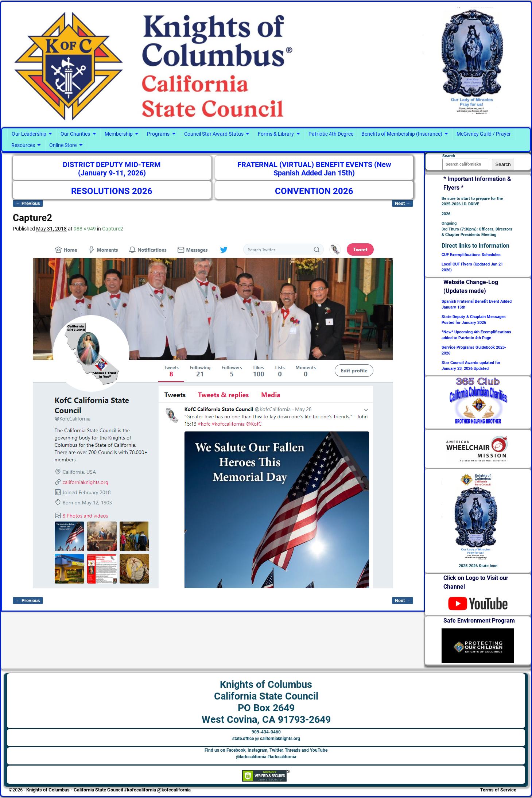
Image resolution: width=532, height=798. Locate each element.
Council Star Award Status (214, 134)
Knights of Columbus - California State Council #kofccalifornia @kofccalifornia (108, 790)
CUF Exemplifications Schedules (471, 255)
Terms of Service (498, 790)
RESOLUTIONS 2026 (112, 191)
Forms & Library (276, 134)
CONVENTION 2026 (314, 191)
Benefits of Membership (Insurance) (402, 134)
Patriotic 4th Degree (331, 134)
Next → (403, 203)
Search (503, 164)
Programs (158, 134)
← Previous (28, 203)
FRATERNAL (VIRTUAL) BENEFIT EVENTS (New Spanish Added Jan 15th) (314, 169)
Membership (119, 134)
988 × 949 (85, 229)
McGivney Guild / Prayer (484, 134)
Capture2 (113, 229)
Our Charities (75, 134)
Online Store (63, 145)
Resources (23, 145)
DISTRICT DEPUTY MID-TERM (112, 165)
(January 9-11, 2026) (112, 173)
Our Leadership (29, 134)
